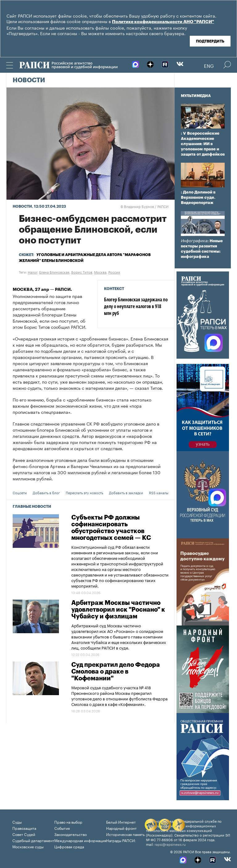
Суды (17, 822)
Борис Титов (82, 272)
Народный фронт (121, 828)
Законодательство (71, 834)
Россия (114, 272)
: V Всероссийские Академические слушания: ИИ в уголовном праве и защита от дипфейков (203, 144)
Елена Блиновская (54, 272)
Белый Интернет (121, 822)
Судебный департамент (33, 840)
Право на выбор (68, 822)
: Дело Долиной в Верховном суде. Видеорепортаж (198, 197)
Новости (29, 80)
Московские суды (28, 846)
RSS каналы (159, 492)
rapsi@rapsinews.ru (170, 844)
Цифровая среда (69, 846)
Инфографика (194, 241)
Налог (33, 272)
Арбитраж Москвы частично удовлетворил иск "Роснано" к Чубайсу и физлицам (118, 610)
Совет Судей (24, 834)
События (62, 828)
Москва (100, 272)
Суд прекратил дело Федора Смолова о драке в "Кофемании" (116, 672)
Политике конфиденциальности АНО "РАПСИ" (163, 22)
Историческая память (125, 834)
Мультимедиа (196, 96)
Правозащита (24, 828)
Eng (209, 65)
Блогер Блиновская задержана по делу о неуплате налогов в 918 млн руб (136, 307)
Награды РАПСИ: (121, 840)
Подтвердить (210, 41)
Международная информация (80, 840)
